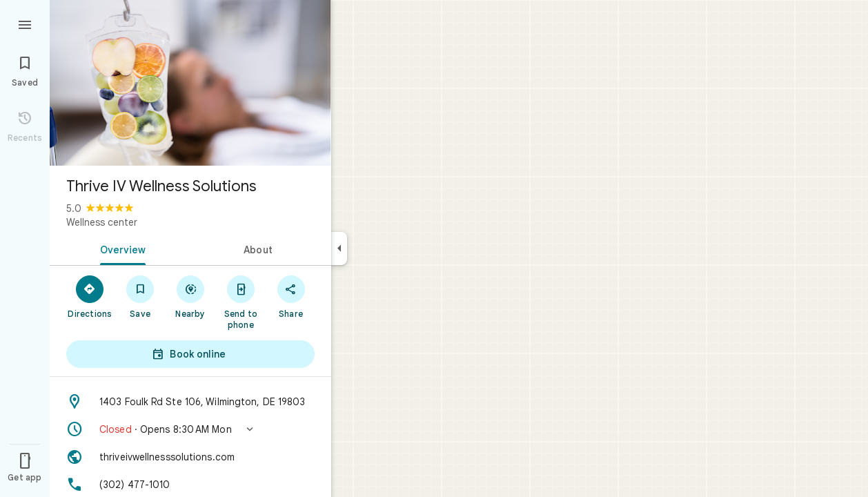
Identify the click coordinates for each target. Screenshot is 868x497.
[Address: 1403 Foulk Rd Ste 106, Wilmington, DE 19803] (190, 402)
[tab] (120, 248)
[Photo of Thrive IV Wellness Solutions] (190, 83)
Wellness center (102, 222)
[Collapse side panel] (339, 248)
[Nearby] (191, 296)
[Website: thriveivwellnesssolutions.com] (190, 457)
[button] (190, 429)
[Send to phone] (240, 302)
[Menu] (25, 23)
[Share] (291, 296)
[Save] (140, 296)
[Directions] (90, 296)
